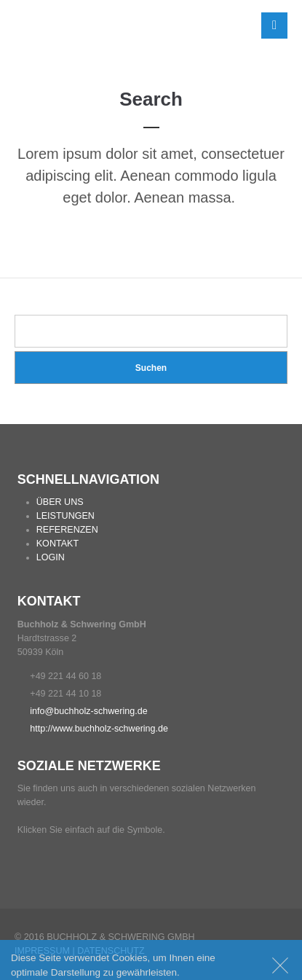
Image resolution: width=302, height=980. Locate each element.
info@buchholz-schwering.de (88, 711)
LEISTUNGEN (65, 516)
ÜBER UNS (60, 502)
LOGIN (51, 557)
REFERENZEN (67, 530)
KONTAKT (57, 544)
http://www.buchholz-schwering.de (99, 729)
